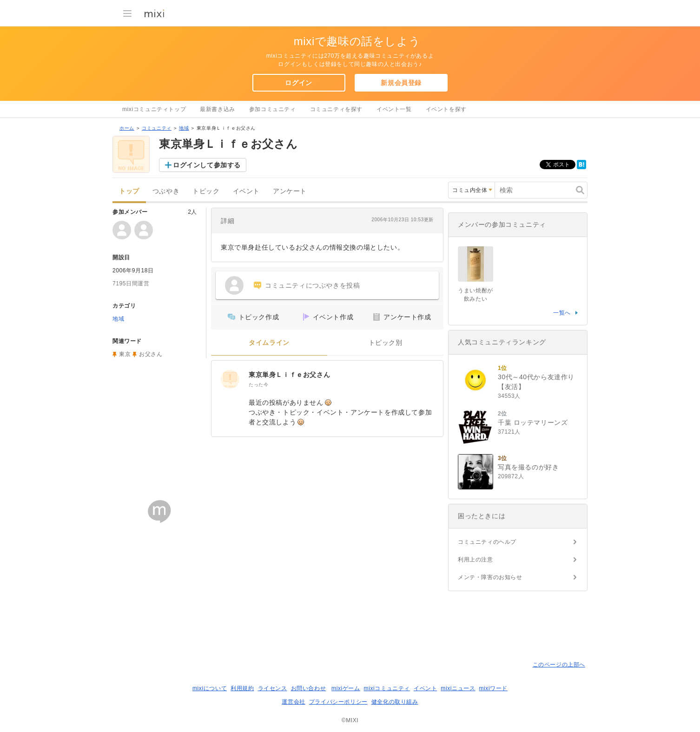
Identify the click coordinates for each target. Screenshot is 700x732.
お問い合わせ (309, 688)
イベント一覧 (394, 109)
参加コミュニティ (273, 109)
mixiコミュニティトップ (154, 109)
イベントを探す (446, 109)
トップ (129, 191)
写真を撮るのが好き (528, 467)
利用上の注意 (475, 560)
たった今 (258, 385)
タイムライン (269, 343)
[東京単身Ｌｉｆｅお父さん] (230, 379)
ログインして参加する (207, 165)
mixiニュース (458, 688)
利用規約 (242, 688)
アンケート (290, 191)
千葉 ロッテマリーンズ (533, 422)
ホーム (127, 128)
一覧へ (562, 313)
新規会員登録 (401, 83)
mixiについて (210, 688)
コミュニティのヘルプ (487, 542)
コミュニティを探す (336, 109)
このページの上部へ (559, 665)
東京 (125, 354)
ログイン (298, 83)
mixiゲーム (346, 688)
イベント (246, 191)
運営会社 (293, 702)
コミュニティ (157, 128)
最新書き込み (218, 109)
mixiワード (493, 688)
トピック (206, 191)
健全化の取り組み (395, 702)
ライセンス (273, 688)
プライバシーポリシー (338, 702)
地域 (184, 128)
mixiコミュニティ (387, 688)
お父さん (151, 354)
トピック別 (386, 343)
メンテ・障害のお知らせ (490, 577)
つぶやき (166, 191)
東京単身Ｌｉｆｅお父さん (289, 375)
